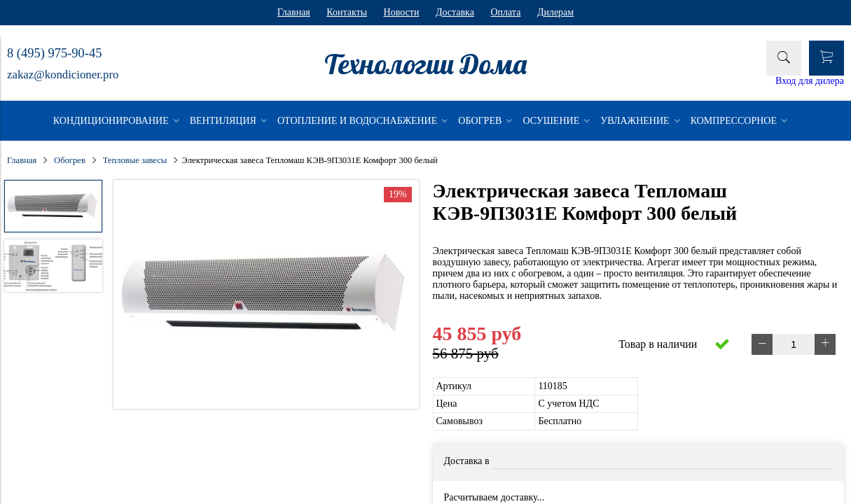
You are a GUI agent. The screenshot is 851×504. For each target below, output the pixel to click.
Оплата (505, 12)
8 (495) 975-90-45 (54, 53)
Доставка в (467, 461)
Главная (294, 12)
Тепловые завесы (135, 160)
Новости (402, 12)
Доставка (455, 12)
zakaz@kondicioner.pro (63, 75)
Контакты (347, 12)
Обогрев (70, 160)
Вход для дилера (810, 81)
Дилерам (555, 12)
